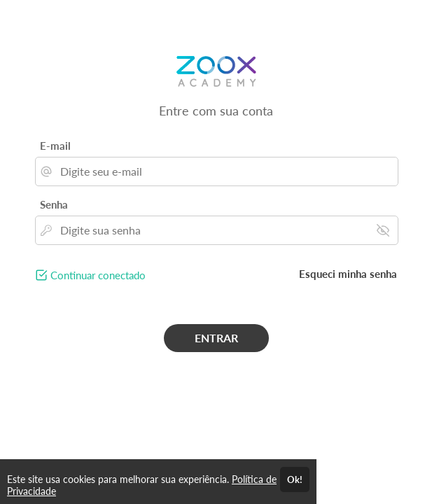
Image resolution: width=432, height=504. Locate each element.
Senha (54, 204)
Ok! (295, 479)
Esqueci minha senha (348, 274)
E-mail (55, 146)
